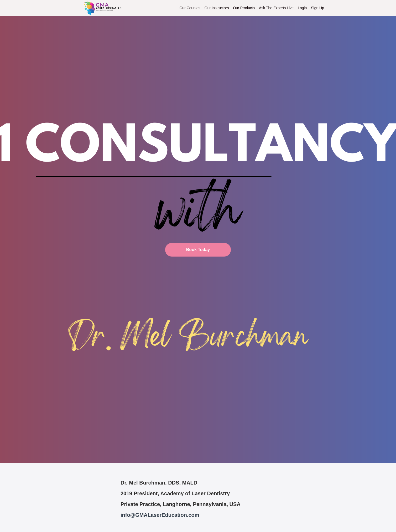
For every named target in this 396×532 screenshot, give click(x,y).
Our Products (244, 8)
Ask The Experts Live (276, 8)
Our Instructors (217, 8)
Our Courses (190, 8)
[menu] (250, 8)
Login (302, 8)
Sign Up (317, 8)
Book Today (198, 250)
